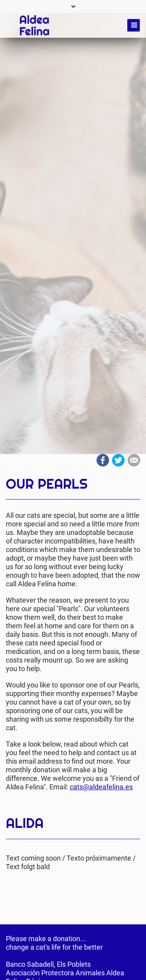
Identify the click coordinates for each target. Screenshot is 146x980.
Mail (134, 460)
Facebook (103, 460)
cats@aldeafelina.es (101, 787)
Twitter (118, 460)
